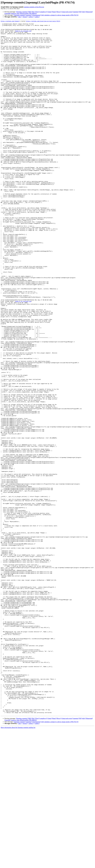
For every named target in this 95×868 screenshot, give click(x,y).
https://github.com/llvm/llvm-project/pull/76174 (43, 21)
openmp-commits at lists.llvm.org (34, 7)
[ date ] (20, 17)
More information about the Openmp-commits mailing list (18, 866)
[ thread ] (25, 17)
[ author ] (37, 17)
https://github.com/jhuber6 (10, 21)
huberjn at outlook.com (23, 33)
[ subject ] (31, 17)
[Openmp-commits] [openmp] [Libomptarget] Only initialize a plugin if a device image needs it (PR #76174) (46, 15)
